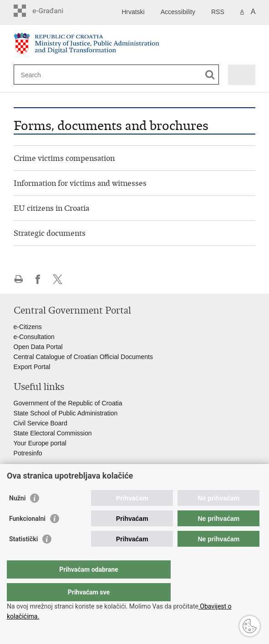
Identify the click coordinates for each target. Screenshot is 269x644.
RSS (218, 12)
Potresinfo (28, 453)
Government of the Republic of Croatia (68, 403)
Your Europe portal (40, 443)
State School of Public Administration (66, 413)
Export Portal (32, 367)
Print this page (18, 279)
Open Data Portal (38, 347)
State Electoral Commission (53, 433)
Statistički (23, 557)
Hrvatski (133, 12)
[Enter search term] (54, 75)
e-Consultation (34, 337)
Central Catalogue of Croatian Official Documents (83, 357)
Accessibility (178, 12)
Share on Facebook (38, 279)
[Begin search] (210, 75)
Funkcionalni (27, 537)
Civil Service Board (41, 423)
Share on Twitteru (58, 279)
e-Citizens (28, 327)
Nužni (17, 516)
